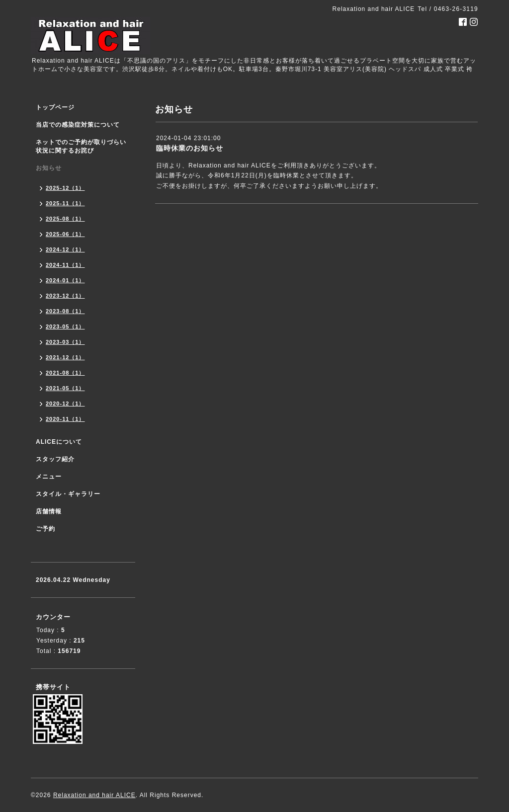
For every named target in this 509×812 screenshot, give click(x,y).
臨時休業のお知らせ (190, 148)
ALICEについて (59, 442)
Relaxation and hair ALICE (94, 795)
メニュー (49, 477)
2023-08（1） (65, 311)
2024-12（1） (65, 249)
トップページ (55, 107)
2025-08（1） (65, 219)
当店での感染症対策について (78, 125)
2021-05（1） (65, 388)
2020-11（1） (65, 419)
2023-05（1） (65, 326)
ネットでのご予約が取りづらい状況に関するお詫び (81, 146)
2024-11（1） (65, 265)
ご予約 (45, 529)
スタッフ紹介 (55, 459)
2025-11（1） (65, 203)
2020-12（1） (65, 404)
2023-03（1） (65, 342)
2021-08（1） (65, 373)
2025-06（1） (65, 234)
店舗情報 (49, 511)
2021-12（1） (65, 357)
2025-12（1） (65, 188)
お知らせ (49, 168)
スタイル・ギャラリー (68, 494)
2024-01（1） (65, 280)
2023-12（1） (65, 296)
